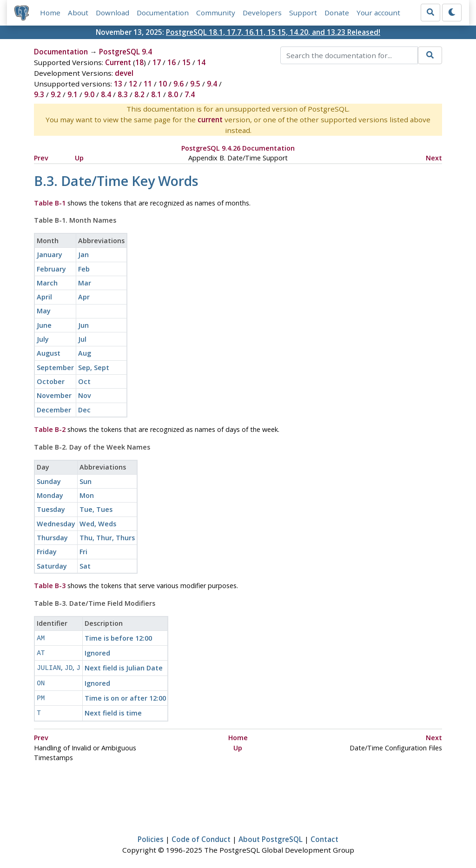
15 (186, 62)
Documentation (163, 13)
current (210, 119)
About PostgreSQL (271, 834)
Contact (324, 834)
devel (124, 73)
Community (216, 13)
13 (118, 84)
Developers (262, 13)
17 (157, 62)
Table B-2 (50, 429)
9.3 (39, 94)
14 (201, 62)
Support (303, 13)
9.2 (56, 94)
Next (434, 158)
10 (163, 84)
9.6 (178, 84)
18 (139, 62)
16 (172, 62)
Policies (151, 834)
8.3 (123, 94)
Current (118, 62)
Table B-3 (50, 586)
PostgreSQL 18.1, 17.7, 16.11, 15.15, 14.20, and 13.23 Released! (273, 32)
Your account (378, 13)
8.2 (139, 94)
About (78, 13)
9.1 (73, 94)
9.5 (195, 84)
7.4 (190, 94)
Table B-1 (50, 203)
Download (112, 13)
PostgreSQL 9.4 (126, 52)
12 (133, 84)
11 (148, 84)
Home (50, 13)
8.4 (106, 94)
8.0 (173, 94)
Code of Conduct (201, 834)
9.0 (89, 94)
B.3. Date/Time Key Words (116, 181)
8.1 (156, 94)
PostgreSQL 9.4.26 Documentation (238, 148)
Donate (337, 13)
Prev (41, 158)
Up (79, 158)
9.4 (212, 84)
